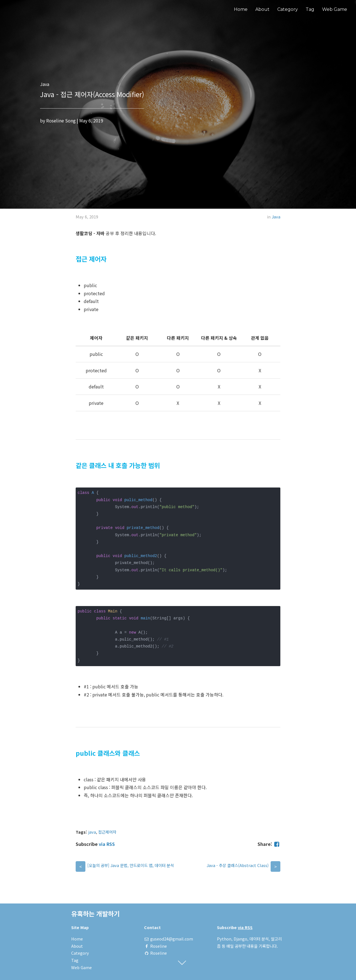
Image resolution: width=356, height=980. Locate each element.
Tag (310, 9)
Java (276, 217)
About (262, 9)
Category (288, 9)
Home (241, 9)
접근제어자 (107, 832)
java (92, 832)
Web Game (335, 9)
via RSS (107, 844)
